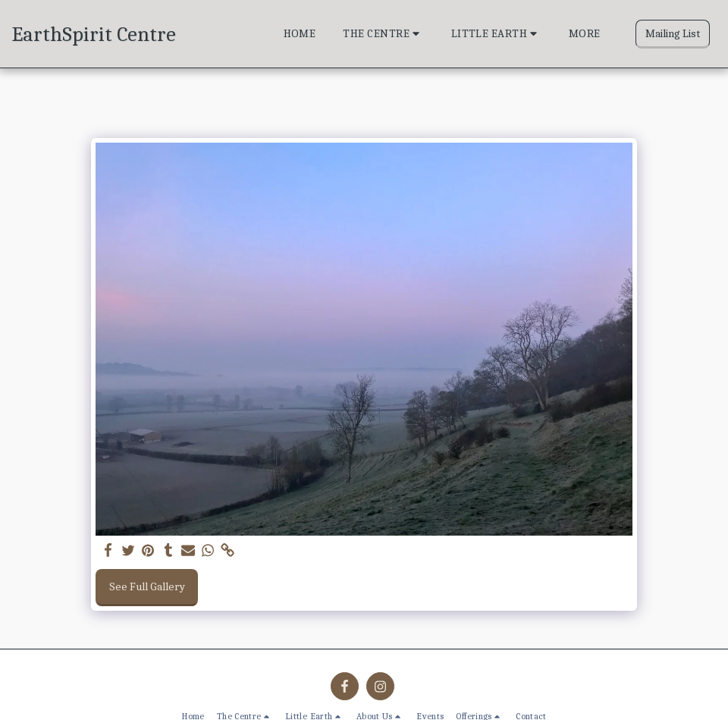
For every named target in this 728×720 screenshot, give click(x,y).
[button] (383, 34)
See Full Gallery (147, 586)
